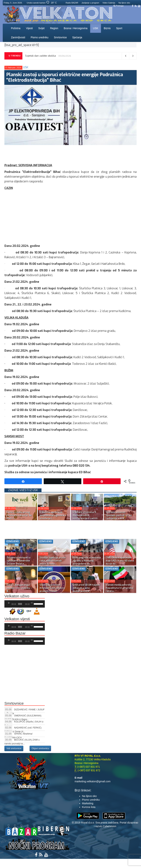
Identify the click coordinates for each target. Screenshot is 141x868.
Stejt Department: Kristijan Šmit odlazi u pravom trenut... (52, 588)
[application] (25, 604)
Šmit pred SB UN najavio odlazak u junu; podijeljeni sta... (86, 588)
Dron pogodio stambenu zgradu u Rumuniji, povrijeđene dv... (87, 561)
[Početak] (9, 603)
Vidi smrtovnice (14, 748)
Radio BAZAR (72, 3)
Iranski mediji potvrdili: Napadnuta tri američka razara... (120, 588)
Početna (16, 28)
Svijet (41, 28)
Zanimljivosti (18, 37)
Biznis (107, 28)
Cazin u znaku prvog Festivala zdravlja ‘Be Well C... (19, 515)
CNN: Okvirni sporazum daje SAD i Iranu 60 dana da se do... (120, 561)
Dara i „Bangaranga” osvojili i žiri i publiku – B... (19, 588)
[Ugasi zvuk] (32, 603)
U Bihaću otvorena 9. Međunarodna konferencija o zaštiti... (86, 515)
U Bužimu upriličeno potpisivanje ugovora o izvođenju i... (53, 515)
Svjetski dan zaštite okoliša (40, 56)
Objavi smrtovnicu (40, 748)
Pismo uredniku (40, 37)
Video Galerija (109, 3)
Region (54, 28)
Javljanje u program (90, 3)
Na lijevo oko (124, 3)
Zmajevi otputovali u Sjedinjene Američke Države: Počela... (19, 561)
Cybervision (110, 826)
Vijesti (29, 28)
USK (96, 28)
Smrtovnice (60, 37)
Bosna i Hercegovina (76, 28)
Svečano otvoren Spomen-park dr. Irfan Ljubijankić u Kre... (119, 515)
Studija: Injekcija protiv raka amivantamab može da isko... (53, 561)
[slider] (20, 604)
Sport (119, 28)
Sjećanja (77, 37)
